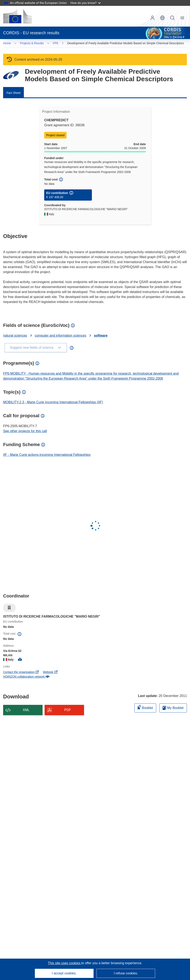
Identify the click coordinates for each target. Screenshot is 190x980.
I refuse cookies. (126, 973)
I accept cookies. (64, 973)
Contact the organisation (21, 673)
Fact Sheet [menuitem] (13, 94)
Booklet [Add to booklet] (145, 708)
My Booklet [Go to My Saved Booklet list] (173, 709)
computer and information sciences (61, 336)
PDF (68, 711)
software (101, 336)
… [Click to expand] (11, 44)
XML (26, 711)
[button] (162, 18)
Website (50, 673)
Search (172, 18)
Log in (152, 18)
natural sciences (15, 336)
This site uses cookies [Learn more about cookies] (64, 963)
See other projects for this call (25, 432)
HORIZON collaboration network (26, 677)
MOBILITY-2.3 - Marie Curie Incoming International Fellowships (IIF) (53, 403)
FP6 (24, 44)
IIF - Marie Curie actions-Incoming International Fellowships (47, 456)
